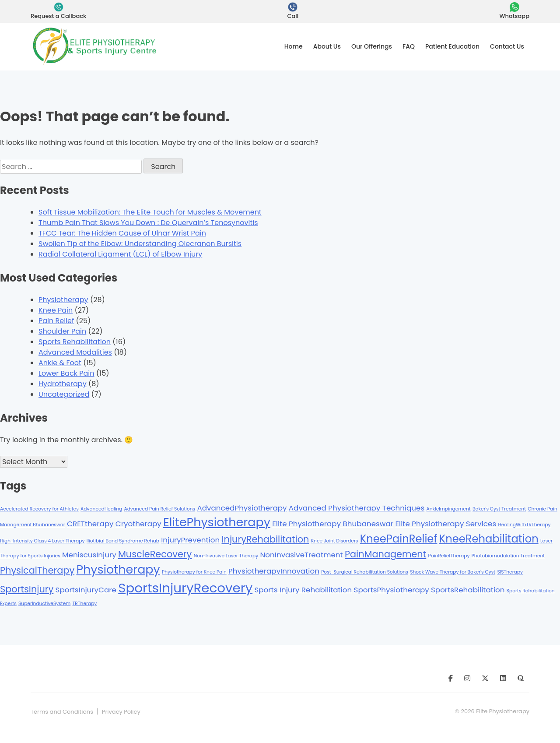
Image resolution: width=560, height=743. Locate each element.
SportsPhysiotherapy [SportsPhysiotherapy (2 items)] (392, 590)
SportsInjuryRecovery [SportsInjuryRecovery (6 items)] (185, 588)
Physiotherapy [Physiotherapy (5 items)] (118, 569)
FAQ (409, 46)
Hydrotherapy (63, 384)
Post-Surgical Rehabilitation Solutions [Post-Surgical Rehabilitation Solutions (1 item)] (365, 572)
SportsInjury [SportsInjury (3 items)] (27, 589)
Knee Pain (56, 310)
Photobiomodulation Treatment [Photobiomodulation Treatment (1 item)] (508, 556)
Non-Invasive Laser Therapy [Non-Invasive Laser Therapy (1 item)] (226, 556)
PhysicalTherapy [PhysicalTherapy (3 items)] (37, 570)
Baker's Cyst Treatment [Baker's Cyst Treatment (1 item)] (499, 509)
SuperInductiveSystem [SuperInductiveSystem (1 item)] (44, 604)
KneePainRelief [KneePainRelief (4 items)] (399, 539)
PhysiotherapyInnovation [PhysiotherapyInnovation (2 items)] (274, 571)
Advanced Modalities (75, 352)
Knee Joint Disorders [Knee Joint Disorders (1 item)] (335, 541)
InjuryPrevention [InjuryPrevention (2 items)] (190, 540)
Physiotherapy (63, 300)
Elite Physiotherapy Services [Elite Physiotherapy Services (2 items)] (446, 524)
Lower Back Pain (66, 373)
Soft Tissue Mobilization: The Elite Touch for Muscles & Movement (150, 212)
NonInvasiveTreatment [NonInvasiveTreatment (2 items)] (302, 555)
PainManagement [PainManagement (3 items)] (385, 554)
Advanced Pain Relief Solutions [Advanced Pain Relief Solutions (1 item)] (159, 509)
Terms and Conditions (62, 712)
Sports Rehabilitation (75, 342)
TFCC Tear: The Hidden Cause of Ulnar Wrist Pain (122, 233)
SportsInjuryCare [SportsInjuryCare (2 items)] (86, 590)
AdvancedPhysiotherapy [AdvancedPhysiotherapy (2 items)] (242, 508)
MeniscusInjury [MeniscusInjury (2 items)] (89, 555)
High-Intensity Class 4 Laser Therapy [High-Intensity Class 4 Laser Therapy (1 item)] (42, 541)
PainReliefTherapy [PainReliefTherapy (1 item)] (449, 556)
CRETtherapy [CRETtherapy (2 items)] (90, 524)
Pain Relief (56, 321)
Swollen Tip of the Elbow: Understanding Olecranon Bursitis (140, 244)
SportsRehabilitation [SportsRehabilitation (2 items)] (468, 590)
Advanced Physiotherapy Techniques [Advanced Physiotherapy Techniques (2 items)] (357, 508)
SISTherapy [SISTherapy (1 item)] (510, 572)
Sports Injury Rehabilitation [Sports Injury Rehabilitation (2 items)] (303, 590)
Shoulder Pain (62, 331)
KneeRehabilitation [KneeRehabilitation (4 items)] (489, 539)
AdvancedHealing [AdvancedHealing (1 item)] (101, 509)
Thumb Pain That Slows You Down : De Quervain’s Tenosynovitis (148, 223)
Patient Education (452, 46)
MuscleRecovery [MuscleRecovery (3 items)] (155, 554)
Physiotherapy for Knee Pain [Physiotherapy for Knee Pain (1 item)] (194, 572)
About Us (327, 46)
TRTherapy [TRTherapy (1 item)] (85, 604)
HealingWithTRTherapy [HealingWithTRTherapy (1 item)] (524, 525)
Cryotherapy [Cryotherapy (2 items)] (138, 524)
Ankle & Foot (60, 363)
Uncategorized (64, 394)
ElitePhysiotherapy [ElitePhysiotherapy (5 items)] (217, 522)
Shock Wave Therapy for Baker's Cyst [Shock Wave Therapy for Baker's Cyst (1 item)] (453, 572)
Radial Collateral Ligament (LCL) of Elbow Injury (120, 254)
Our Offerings (372, 46)
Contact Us (507, 46)
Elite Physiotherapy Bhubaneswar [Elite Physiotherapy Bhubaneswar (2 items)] (333, 524)
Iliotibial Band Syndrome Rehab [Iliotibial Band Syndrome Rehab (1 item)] (123, 541)
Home (294, 46)
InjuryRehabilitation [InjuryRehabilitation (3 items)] (265, 539)
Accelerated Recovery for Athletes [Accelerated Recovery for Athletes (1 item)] (39, 509)
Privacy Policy (121, 712)
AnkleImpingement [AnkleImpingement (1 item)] (449, 509)
